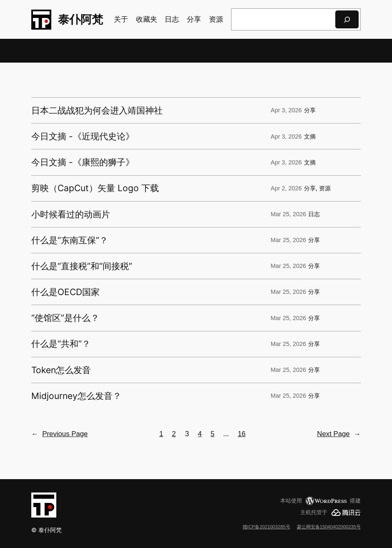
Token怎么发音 (61, 370)
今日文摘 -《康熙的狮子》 (83, 162)
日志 (314, 214)
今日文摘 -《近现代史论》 (83, 136)
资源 (325, 188)
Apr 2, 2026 (286, 188)
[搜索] (347, 19)
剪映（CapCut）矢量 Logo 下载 (95, 188)
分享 (310, 110)
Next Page (339, 434)
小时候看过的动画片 (71, 214)
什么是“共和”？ (61, 344)
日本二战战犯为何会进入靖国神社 (97, 110)
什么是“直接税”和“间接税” (82, 266)
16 (242, 434)
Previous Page (59, 434)
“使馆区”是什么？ (65, 318)
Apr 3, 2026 (286, 110)
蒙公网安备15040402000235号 (329, 527)
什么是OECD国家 (65, 292)
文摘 (310, 136)
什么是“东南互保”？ (70, 240)
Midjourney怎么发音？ (76, 396)
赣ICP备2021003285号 (266, 527)
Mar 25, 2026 (288, 214)
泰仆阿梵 (80, 19)
